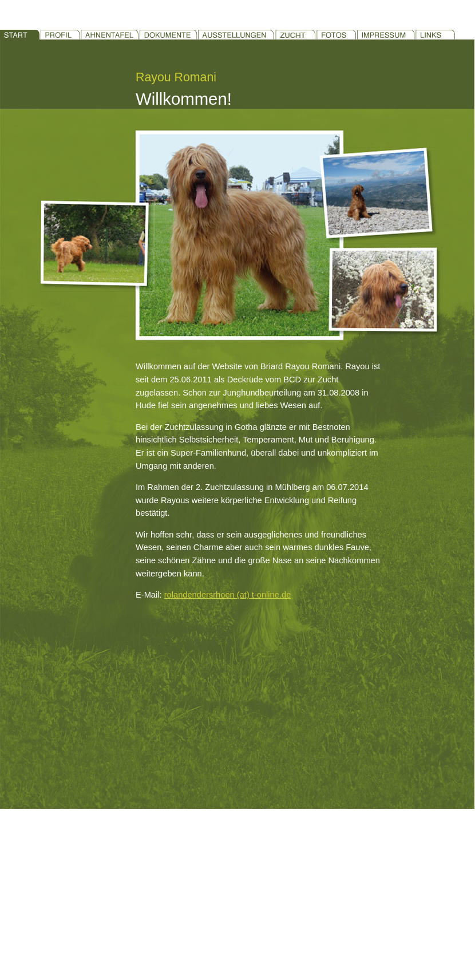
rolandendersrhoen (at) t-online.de (228, 595)
